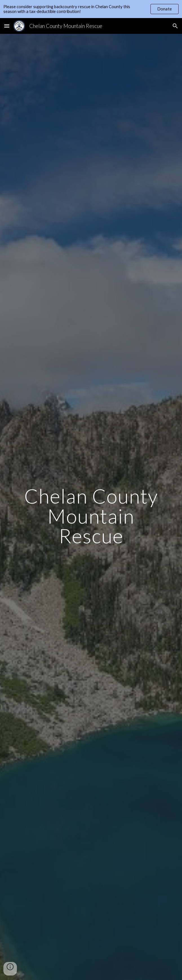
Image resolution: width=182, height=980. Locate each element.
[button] (7, 26)
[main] (91, 516)
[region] (91, 9)
